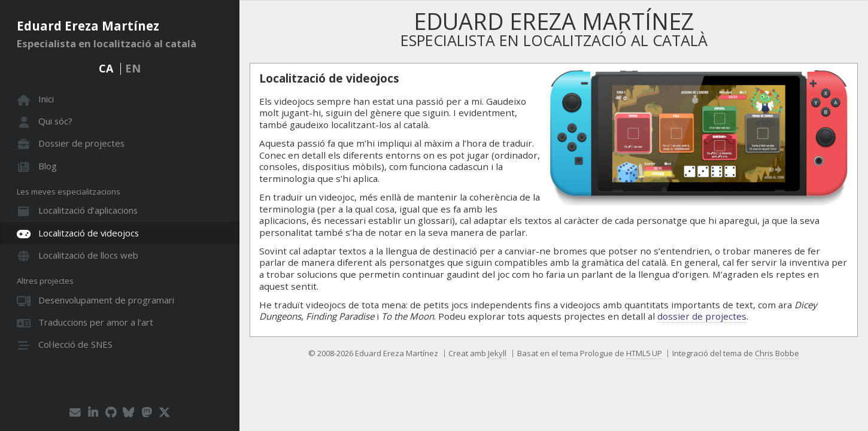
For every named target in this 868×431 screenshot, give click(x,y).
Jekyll (497, 353)
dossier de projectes (702, 316)
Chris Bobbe (777, 353)
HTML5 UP (644, 353)
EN (133, 68)
